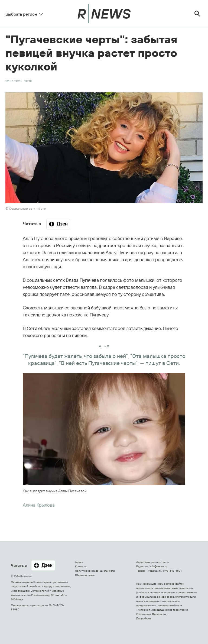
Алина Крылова (39, 505)
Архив (79, 562)
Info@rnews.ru (158, 566)
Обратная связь (85, 575)
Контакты (81, 566)
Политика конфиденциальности (95, 571)
